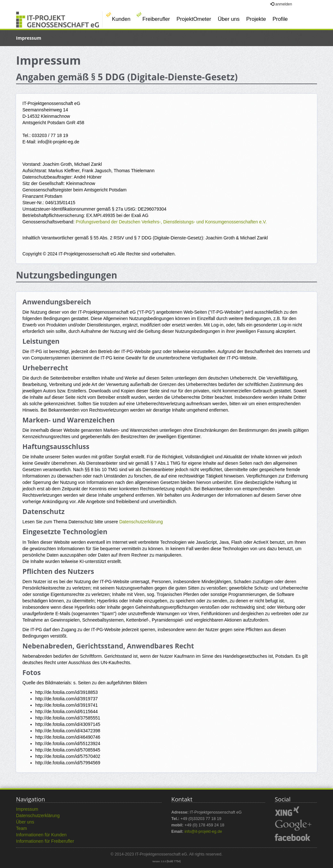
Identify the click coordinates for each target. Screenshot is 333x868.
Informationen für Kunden (41, 835)
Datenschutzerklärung (141, 522)
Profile (280, 19)
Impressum (27, 809)
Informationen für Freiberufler (45, 841)
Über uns (229, 19)
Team (21, 828)
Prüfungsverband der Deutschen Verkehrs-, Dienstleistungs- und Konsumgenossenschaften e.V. (171, 222)
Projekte (256, 19)
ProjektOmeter (194, 19)
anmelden (281, 4)
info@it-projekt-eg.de (203, 832)
